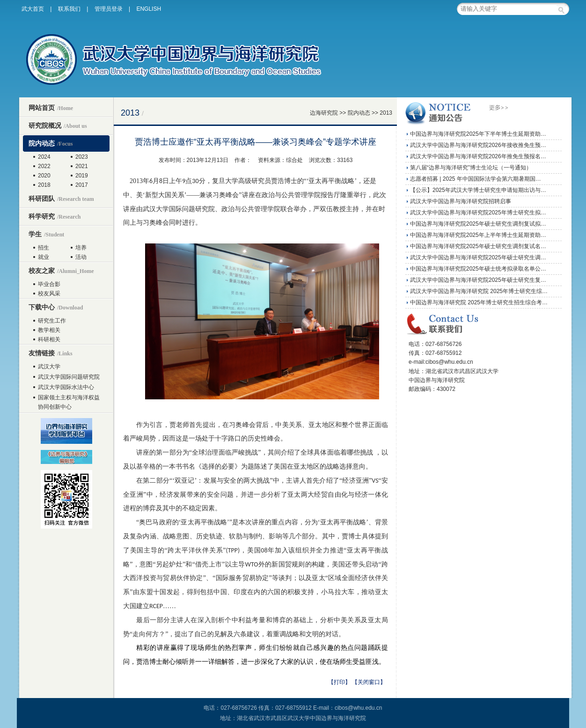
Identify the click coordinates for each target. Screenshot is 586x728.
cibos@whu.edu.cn (359, 708)
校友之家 (61, 271)
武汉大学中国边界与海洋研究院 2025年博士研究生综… (479, 291)
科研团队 (61, 199)
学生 (46, 234)
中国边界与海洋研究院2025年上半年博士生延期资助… (478, 235)
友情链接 (51, 353)
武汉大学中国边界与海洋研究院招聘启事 (461, 201)
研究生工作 (52, 321)
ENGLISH (149, 9)
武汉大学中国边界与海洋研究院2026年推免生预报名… (478, 156)
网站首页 (51, 108)
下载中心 (56, 307)
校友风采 (49, 294)
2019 (82, 176)
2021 (82, 166)
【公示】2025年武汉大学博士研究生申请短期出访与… (478, 190)
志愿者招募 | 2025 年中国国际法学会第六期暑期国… (476, 179)
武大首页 (33, 9)
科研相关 (49, 339)
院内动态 (51, 143)
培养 (81, 248)
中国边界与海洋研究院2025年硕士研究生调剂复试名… (478, 246)
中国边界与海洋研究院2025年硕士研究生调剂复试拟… (478, 224)
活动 (81, 257)
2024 (44, 157)
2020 (44, 176)
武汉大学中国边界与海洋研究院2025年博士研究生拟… (478, 213)
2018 (44, 185)
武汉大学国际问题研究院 (69, 377)
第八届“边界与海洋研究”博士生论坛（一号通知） (471, 168)
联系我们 (69, 9)
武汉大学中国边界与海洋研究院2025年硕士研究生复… (478, 280)
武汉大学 (49, 367)
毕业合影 (49, 284)
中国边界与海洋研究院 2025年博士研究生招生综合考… (479, 302)
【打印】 (339, 682)
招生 (44, 248)
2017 (82, 185)
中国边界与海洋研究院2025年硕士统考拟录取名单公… (478, 269)
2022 (44, 166)
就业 (44, 257)
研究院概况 (58, 125)
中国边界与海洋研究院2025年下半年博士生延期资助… (478, 134)
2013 (386, 113)
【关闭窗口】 (369, 682)
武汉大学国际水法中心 (66, 387)
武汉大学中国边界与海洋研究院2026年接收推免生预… (478, 145)
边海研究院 (324, 113)
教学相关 (49, 330)
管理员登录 (109, 9)
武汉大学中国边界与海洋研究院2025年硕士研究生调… (478, 257)
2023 (82, 157)
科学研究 (55, 216)
